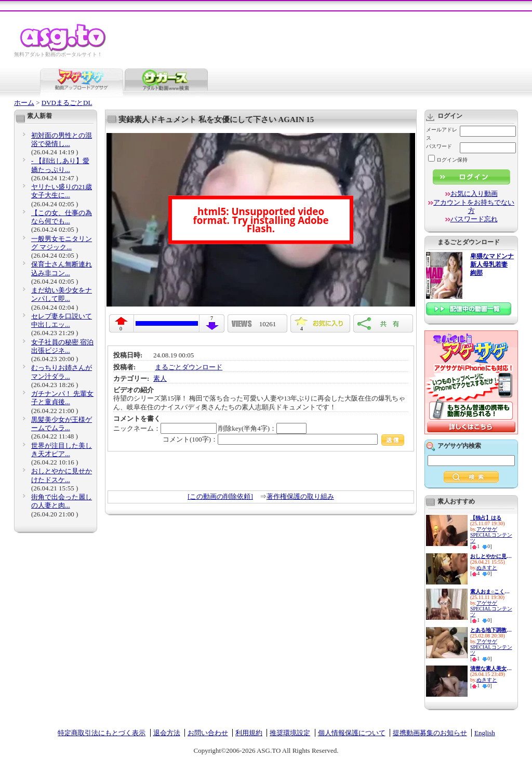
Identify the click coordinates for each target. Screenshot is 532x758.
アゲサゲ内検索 (459, 446)
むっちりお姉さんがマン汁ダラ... (62, 372)
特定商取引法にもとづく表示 (102, 733)
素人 (160, 378)
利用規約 (249, 733)
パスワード (439, 146)
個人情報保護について (352, 733)
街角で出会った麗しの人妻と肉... (62, 501)
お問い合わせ (208, 733)
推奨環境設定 (290, 733)
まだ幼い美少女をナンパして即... (62, 294)
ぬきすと (487, 568)
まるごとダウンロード (189, 367)
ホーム (24, 103)
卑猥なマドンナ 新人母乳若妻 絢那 (492, 265)
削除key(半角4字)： (262, 428)
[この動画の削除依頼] (220, 496)
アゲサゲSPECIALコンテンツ (491, 535)
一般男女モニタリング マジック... (62, 243)
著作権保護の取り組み (300, 496)
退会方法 (167, 733)
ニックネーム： (165, 428)
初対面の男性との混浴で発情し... (62, 139)
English (485, 733)
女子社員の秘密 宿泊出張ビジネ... (62, 346)
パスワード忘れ (474, 219)
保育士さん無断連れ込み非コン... (62, 268)
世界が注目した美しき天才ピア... (62, 450)
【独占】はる (486, 518)
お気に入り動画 (474, 194)
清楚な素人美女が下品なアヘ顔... (491, 668)
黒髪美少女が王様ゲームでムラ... (62, 424)
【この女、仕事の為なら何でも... (62, 217)
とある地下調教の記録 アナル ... (491, 630)
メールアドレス (442, 134)
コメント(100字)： (283, 439)
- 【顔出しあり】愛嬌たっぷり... (60, 165)
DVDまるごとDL (67, 103)
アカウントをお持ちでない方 (474, 207)
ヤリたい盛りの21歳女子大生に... (62, 191)
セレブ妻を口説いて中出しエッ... (62, 320)
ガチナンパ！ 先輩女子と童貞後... (62, 398)
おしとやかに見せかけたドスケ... (62, 475)
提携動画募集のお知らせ (430, 733)
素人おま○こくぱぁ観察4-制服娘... (491, 591)
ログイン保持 (448, 160)
